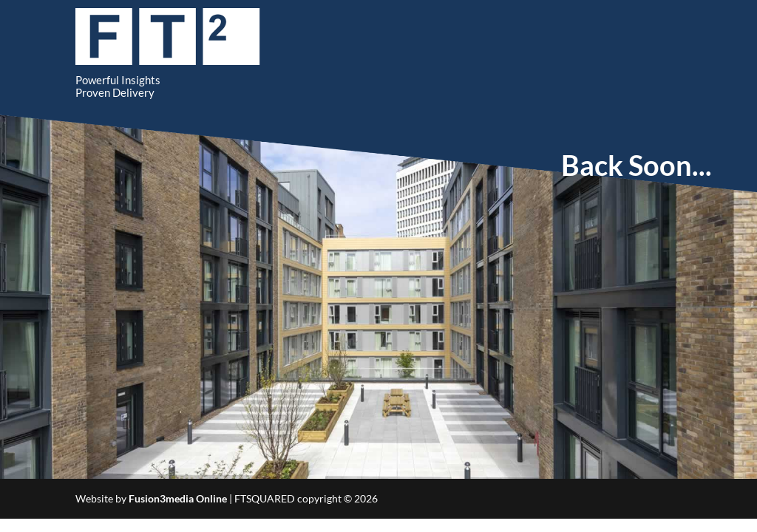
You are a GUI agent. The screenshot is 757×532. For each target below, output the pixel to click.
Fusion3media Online (178, 498)
